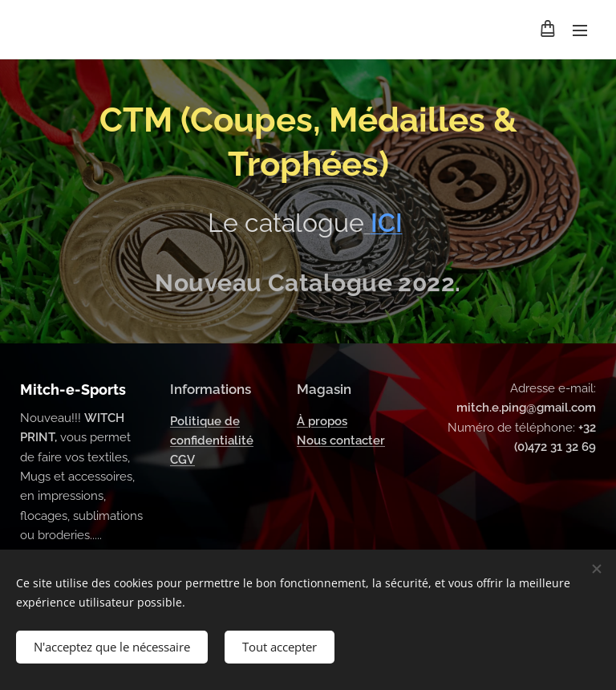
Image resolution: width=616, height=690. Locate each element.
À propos (322, 421)
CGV (182, 461)
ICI (387, 223)
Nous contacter (341, 440)
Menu (580, 30)
